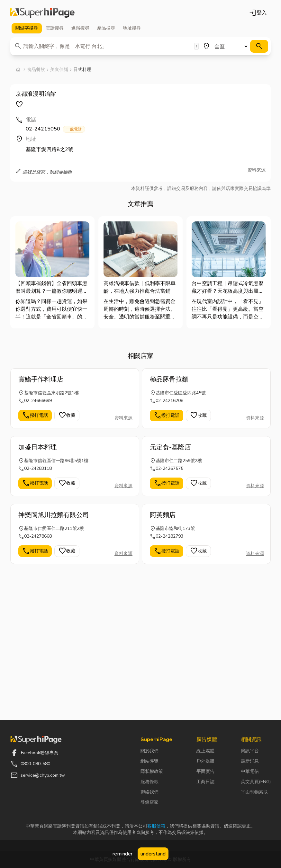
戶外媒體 (205, 761)
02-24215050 (55, 129)
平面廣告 (205, 771)
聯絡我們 (150, 792)
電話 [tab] (55, 28)
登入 (258, 13)
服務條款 (150, 782)
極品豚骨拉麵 (169, 379)
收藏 (67, 416)
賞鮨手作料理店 (41, 379)
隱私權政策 (152, 771)
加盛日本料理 (38, 447)
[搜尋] (259, 46)
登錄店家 (150, 802)
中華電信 (250, 771)
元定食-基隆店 (170, 447)
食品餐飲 (36, 70)
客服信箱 (156, 826)
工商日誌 (205, 782)
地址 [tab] (132, 28)
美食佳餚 (59, 70)
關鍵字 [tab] (27, 28)
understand (153, 854)
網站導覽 (150, 761)
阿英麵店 (163, 515)
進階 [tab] (80, 28)
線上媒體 (205, 751)
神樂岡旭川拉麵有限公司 (54, 515)
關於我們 (150, 751)
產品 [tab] (106, 28)
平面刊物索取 (254, 792)
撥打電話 (35, 416)
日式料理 (82, 70)
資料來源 (257, 170)
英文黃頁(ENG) (256, 782)
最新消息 (250, 761)
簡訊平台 (250, 751)
